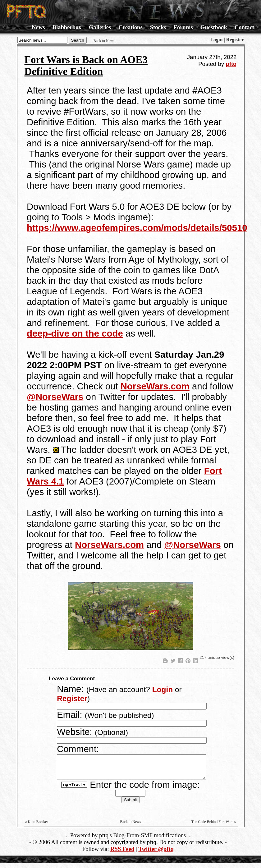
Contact (244, 27)
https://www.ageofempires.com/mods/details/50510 (137, 228)
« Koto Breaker (37, 826)
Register (235, 40)
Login (216, 40)
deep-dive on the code (75, 333)
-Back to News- (104, 41)
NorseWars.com (155, 386)
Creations (130, 27)
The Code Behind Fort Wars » (214, 826)
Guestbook (214, 27)
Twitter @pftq (156, 854)
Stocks (158, 27)
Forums (183, 27)
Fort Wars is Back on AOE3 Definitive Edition (86, 65)
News (38, 27)
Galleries (100, 27)
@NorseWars (55, 397)
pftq (231, 64)
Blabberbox (67, 27)
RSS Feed (122, 854)
